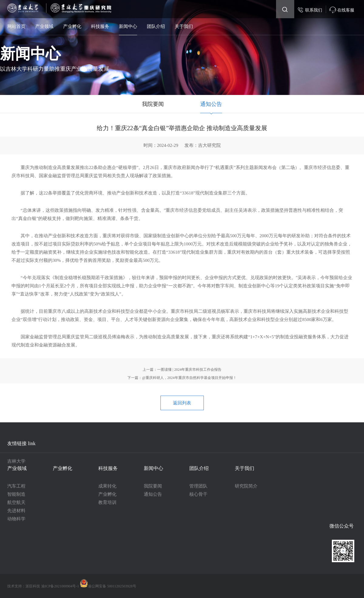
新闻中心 (128, 26)
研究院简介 (246, 486)
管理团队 (198, 486)
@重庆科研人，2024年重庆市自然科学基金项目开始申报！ (189, 378)
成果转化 (107, 486)
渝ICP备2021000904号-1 (61, 586)
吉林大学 (16, 461)
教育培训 (107, 502)
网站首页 (16, 26)
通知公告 (211, 104)
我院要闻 (153, 104)
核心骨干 (198, 494)
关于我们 (184, 26)
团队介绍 (156, 26)
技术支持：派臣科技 (24, 586)
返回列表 (182, 403)
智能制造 (16, 494)
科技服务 (100, 26)
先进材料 (16, 511)
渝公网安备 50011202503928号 (108, 586)
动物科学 (16, 519)
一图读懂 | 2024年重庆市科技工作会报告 (189, 370)
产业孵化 (72, 26)
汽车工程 (16, 486)
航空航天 (16, 502)
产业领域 (44, 26)
